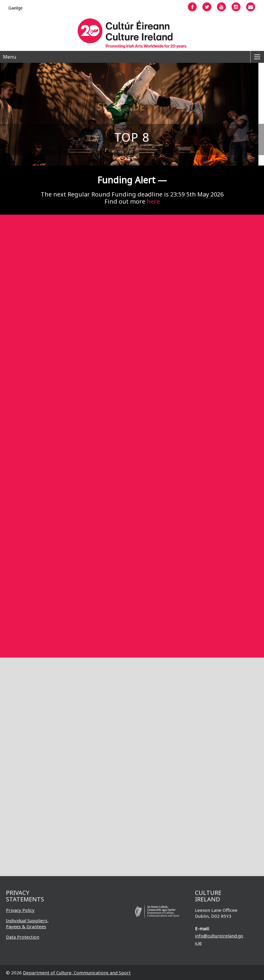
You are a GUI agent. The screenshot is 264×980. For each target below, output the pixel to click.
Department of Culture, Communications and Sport (77, 973)
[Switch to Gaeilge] (15, 8)
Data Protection (23, 937)
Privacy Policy (20, 910)
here (153, 201)
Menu (10, 57)
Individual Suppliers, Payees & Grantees (27, 923)
